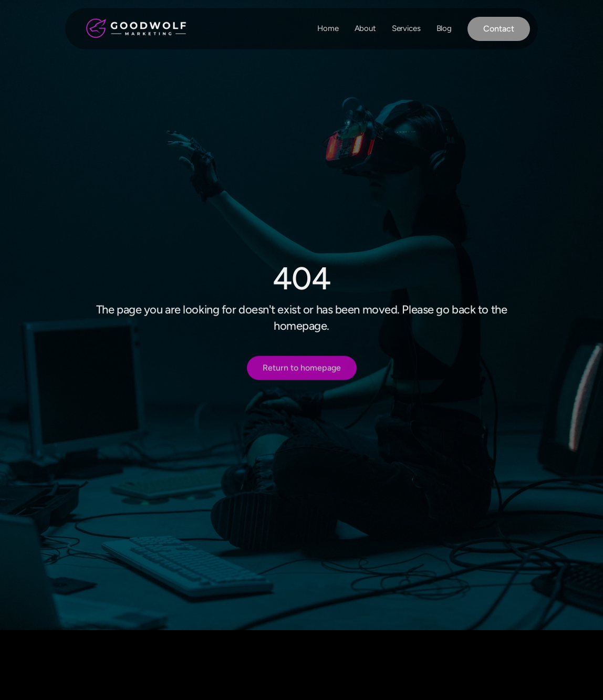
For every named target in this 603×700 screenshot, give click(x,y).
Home (328, 28)
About (365, 28)
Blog (444, 28)
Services (406, 28)
